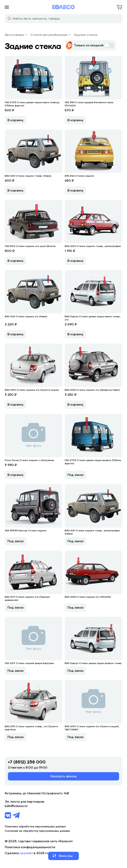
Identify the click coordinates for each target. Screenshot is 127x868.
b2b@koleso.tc (16, 806)
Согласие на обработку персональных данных (37, 831)
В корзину (15, 120)
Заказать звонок (64, 776)
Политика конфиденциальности (30, 847)
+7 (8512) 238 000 (27, 762)
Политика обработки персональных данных (35, 827)
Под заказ (75, 475)
